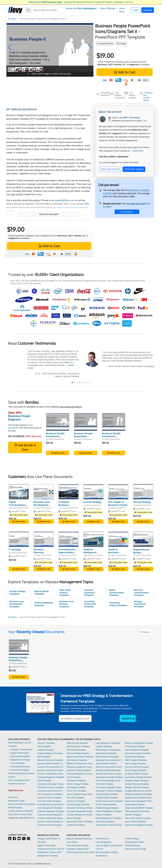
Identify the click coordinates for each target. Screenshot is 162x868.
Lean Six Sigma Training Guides (109, 845)
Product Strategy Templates (107, 808)
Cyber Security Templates (77, 743)
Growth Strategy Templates (17, 593)
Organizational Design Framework (141, 552)
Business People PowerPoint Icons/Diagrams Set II (85, 438)
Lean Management (104, 842)
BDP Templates (44, 757)
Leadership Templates (76, 825)
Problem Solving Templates (107, 798)
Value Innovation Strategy (135, 849)
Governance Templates (76, 781)
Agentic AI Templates (46, 743)
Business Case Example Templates (67, 604)
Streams (12, 777)
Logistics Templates (104, 746)
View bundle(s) (126, 212)
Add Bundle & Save (25, 447)
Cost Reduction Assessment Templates (51, 805)
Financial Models (16, 763)
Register (148, 10)
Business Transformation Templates (141, 593)
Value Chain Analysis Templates (65, 593)
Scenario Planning (38, 551)
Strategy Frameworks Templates (140, 604)
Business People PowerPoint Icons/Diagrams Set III (113, 438)
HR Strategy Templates (76, 787)
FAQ (10, 814)
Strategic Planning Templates (137, 784)
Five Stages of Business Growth (118, 503)
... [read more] (137, 151)
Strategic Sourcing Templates (137, 787)
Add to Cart (125, 72)
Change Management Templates (51, 777)
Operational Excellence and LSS (51, 849)
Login (135, 10)
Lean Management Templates (108, 743)
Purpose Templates (104, 815)
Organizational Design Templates (109, 777)
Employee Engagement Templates (80, 767)
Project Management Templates (109, 811)
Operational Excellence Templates (110, 774)
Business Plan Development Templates (51, 767)
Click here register (134, 169)
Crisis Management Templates (50, 808)
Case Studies (72, 842)
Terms (16, 814)
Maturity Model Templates (42, 593)
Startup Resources (133, 845)
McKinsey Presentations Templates (110, 767)
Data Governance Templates (78, 746)
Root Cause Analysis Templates (138, 753)
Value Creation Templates (135, 822)
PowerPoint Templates (19, 770)
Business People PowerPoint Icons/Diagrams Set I (58, 436)
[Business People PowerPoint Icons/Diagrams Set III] (114, 422)
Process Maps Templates (106, 805)
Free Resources (102, 839)
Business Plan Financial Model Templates (51, 770)
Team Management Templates (137, 811)
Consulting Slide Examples (78, 845)
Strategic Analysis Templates (137, 781)
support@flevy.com (64, 200)
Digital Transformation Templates (116, 593)
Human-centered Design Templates (80, 794)
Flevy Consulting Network (19, 780)
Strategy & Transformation (20, 750)
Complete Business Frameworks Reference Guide (68, 506)
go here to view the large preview (71, 207)
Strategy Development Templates (139, 794)
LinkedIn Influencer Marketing (20, 811)
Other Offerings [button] (108, 8)
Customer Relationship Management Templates (51, 818)
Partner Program (15, 808)
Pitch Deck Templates (105, 784)
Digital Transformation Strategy (17, 505)
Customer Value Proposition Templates (51, 822)
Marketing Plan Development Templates (110, 760)
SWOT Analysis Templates (136, 760)
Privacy (23, 814)
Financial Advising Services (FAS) (80, 852)
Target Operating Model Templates (139, 808)
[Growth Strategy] (93, 492)
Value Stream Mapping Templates (139, 825)
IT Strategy (15, 549)
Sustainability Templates (135, 805)
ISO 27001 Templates (75, 798)
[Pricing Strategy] (143, 492)
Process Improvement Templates (109, 801)
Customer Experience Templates (90, 593)
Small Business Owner (134, 842)
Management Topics (17, 801)
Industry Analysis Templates (78, 805)
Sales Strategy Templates (135, 764)
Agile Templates (44, 746)
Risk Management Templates (137, 750)
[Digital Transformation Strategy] (19, 492)
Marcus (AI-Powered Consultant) (22, 804)
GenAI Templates (74, 777)
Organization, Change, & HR (49, 852)
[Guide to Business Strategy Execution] (118, 539)
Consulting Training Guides (78, 849)
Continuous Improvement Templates (51, 791)
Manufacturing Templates (106, 753)
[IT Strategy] (19, 539)
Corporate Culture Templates (49, 798)
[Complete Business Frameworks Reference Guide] (69, 492)
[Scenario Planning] (44, 539)
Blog (30, 814)
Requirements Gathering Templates (110, 825)
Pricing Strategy (142, 502)
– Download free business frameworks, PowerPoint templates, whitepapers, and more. (81, 2)
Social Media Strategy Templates (138, 777)
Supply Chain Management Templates (139, 801)
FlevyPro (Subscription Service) (21, 773)
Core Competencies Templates (50, 794)
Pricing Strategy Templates (107, 794)
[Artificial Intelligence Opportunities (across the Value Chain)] (93, 539)
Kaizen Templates (74, 818)
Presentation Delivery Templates (109, 791)
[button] (10, 47)
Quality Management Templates (109, 818)
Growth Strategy (92, 502)
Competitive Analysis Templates (51, 787)
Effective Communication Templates (80, 764)
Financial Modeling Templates (44, 604)
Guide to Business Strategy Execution (114, 554)
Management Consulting (48, 856)
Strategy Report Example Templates (139, 798)
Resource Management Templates (139, 743)
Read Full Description (49, 214)
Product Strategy (132, 839)
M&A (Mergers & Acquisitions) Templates (110, 750)
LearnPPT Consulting (21, 511)
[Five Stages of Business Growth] (118, 492)
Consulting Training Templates (118, 604)
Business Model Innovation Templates (51, 764)
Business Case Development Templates (17, 604)
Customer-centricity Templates (50, 825)
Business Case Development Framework (42, 505)
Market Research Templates (107, 757)
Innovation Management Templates (80, 811)
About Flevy (122, 10)
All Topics (12, 19)
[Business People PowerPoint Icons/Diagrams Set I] (58, 422)
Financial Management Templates (80, 774)
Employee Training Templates (79, 770)
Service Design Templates (136, 770)
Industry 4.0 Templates (76, 801)
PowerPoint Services (17, 784)
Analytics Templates (46, 750)
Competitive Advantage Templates (51, 784)
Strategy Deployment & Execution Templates (139, 791)
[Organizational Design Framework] (143, 539)
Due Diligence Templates (77, 760)
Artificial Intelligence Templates (50, 753)
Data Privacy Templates (76, 750)
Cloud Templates (44, 781)
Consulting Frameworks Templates (90, 604)
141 (145, 121)
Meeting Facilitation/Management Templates (110, 770)
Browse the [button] (81, 8)
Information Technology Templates (80, 808)
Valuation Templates (133, 815)
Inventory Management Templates (80, 815)
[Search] (48, 10)
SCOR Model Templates (135, 757)
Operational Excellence (19, 756)
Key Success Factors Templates (80, 822)
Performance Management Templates (110, 781)
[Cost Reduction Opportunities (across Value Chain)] (69, 539)
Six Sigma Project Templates (137, 774)
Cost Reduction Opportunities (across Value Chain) (67, 554)
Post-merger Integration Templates (110, 787)
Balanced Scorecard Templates (50, 760)
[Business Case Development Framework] (44, 492)
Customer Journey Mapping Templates (51, 815)
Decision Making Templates (78, 753)
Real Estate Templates (105, 822)
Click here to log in (111, 169)
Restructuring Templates (135, 746)
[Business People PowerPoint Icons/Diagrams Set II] (86, 422)
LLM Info (99, 849)
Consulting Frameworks (19, 767)
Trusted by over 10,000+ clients (148, 97)
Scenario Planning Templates (137, 767)
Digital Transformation (19, 753)
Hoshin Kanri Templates (76, 791)
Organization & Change (19, 760)
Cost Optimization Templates (49, 801)
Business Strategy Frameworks (79, 839)
